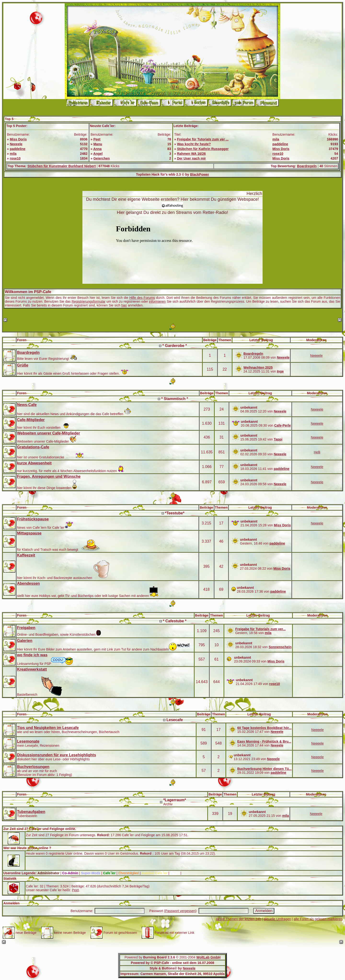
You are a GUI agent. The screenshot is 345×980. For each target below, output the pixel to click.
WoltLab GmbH (208, 957)
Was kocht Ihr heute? (194, 144)
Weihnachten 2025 (258, 367)
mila (13, 154)
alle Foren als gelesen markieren (318, 919)
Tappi (278, 439)
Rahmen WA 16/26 (191, 154)
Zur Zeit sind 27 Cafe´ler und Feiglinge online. (40, 829)
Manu (98, 144)
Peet (97, 139)
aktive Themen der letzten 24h (238, 919)
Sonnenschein (280, 647)
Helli (317, 452)
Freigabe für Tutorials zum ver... (261, 629)
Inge (280, 371)
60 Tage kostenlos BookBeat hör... (264, 728)
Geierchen (102, 158)
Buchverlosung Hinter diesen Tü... (264, 769)
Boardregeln (307, 166)
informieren (157, 301)
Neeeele (16, 144)
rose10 (15, 158)
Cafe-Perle (282, 425)
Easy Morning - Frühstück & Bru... (264, 741)
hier (124, 305)
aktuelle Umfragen (277, 919)
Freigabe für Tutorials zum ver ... (203, 139)
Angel (98, 154)
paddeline (18, 149)
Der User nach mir (192, 158)
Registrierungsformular (89, 301)
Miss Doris (18, 139)
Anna (97, 149)
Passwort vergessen (180, 911)
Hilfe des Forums (142, 298)
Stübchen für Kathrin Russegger (203, 149)
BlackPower (199, 174)
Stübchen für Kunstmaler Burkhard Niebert (62, 166)
